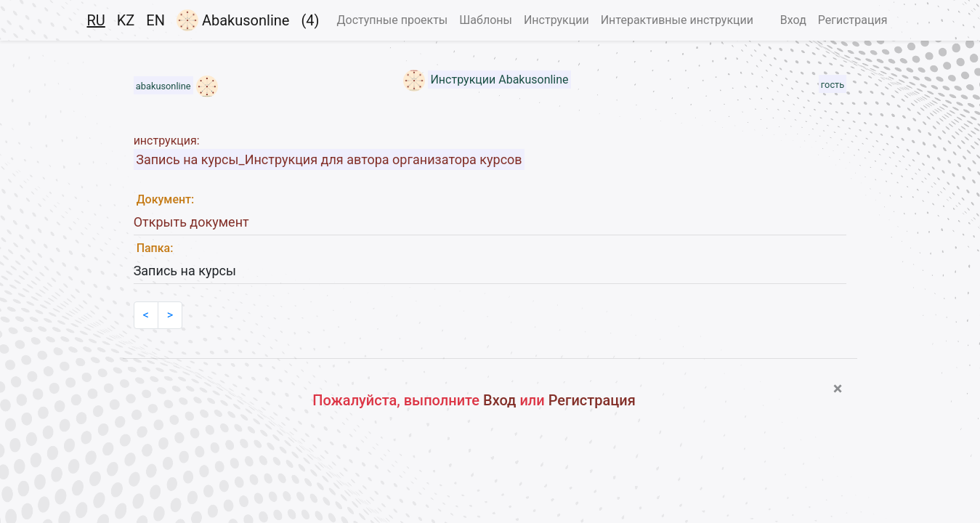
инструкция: (167, 141)
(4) (310, 20)
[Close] (838, 389)
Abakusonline (233, 20)
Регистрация (853, 20)
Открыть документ (191, 222)
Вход (793, 20)
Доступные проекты (392, 20)
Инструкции (556, 20)
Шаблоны (486, 20)
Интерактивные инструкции (677, 20)
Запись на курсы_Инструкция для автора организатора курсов (329, 159)
